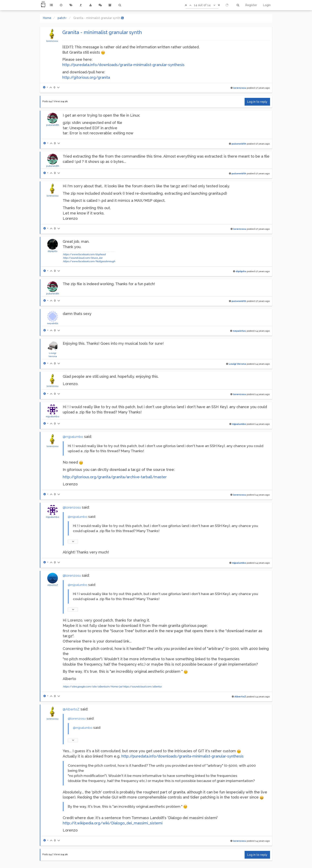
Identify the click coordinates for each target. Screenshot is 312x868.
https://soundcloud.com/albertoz (142, 687)
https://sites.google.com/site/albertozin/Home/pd (93, 687)
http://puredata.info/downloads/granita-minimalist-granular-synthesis (123, 65)
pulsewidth (53, 125)
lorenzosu (52, 41)
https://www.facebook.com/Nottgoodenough (89, 261)
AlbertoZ (53, 585)
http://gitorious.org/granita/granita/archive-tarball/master (115, 477)
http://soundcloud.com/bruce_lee (83, 258)
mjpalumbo (53, 416)
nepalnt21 (53, 323)
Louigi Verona (237, 364)
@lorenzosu (72, 507)
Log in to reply (257, 102)
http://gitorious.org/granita (86, 77)
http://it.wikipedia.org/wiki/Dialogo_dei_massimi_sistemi (113, 823)
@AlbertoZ (71, 709)
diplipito (53, 251)
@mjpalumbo (73, 437)
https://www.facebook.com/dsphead (84, 254)
